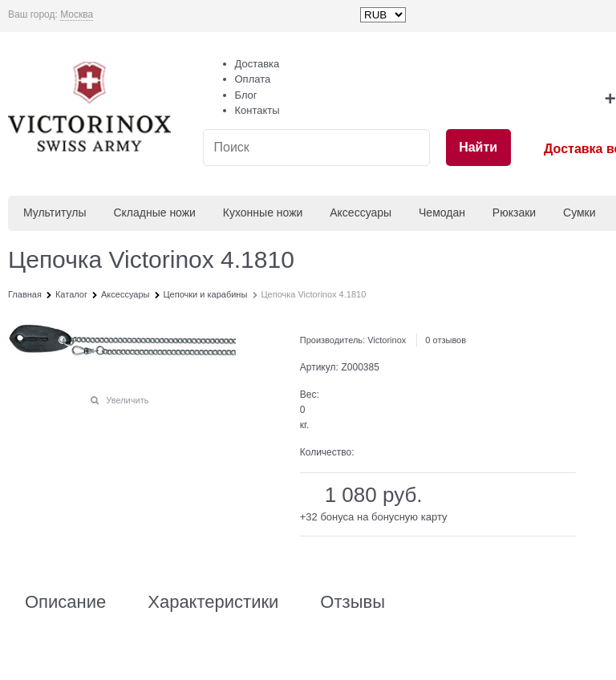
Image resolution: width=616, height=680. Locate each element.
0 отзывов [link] (446, 340)
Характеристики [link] (213, 602)
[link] (77, 15)
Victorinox (387, 340)
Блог (246, 95)
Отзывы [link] (353, 602)
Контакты (257, 110)
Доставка (257, 64)
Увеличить (127, 400)
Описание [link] (65, 602)
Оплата (253, 79)
